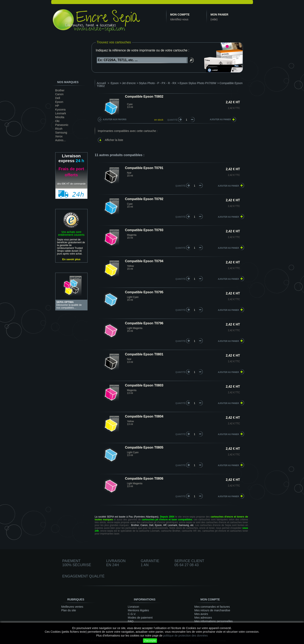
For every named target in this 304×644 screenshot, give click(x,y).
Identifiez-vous (179, 19)
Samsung (61, 133)
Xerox (59, 136)
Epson (59, 102)
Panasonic (62, 125)
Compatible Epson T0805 (144, 447)
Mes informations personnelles (214, 621)
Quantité (173, 120)
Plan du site (69, 610)
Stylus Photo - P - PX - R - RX (158, 83)
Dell (58, 98)
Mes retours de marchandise (212, 610)
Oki (57, 121)
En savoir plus (71, 259)
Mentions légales (138, 610)
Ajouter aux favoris (115, 120)
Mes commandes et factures (212, 607)
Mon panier (219, 15)
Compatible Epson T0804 (144, 416)
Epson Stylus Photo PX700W (198, 83)
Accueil (101, 83)
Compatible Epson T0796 (144, 323)
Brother (60, 90)
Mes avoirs (201, 614)
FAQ (131, 621)
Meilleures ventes (72, 607)
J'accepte (150, 641)
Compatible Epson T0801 (144, 354)
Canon (59, 94)
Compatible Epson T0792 (144, 199)
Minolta (60, 117)
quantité (181, 186)
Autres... (61, 140)
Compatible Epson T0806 (144, 479)
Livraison (134, 607)
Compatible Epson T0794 (144, 261)
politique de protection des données (185, 636)
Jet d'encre (129, 83)
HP (57, 106)
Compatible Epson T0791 (144, 168)
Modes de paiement (140, 618)
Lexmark (61, 113)
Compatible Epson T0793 (144, 230)
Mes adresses (203, 618)
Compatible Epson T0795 (144, 292)
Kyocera (60, 110)
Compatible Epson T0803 (144, 385)
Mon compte (180, 15)
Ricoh (59, 129)
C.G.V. (132, 614)
